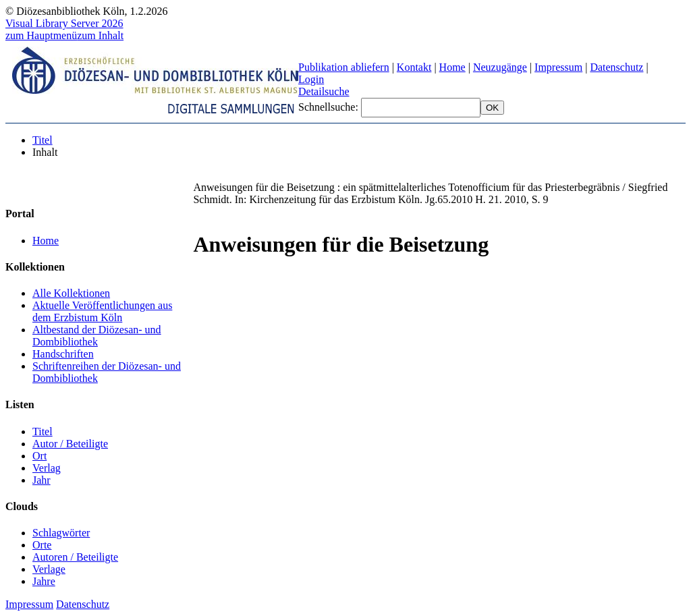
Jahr (42, 480)
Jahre (44, 581)
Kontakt (414, 67)
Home (452, 67)
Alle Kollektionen (71, 293)
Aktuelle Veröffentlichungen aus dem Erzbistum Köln (102, 311)
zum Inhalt (100, 35)
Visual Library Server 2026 (64, 23)
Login (311, 79)
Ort (39, 456)
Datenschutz (616, 67)
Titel (43, 140)
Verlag (47, 468)
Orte (42, 545)
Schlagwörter (61, 533)
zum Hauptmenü (41, 35)
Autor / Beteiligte (70, 444)
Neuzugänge (500, 67)
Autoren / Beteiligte (75, 557)
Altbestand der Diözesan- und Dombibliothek (97, 336)
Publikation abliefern (344, 67)
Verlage (49, 569)
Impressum (558, 67)
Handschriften (63, 354)
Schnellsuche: (330, 107)
